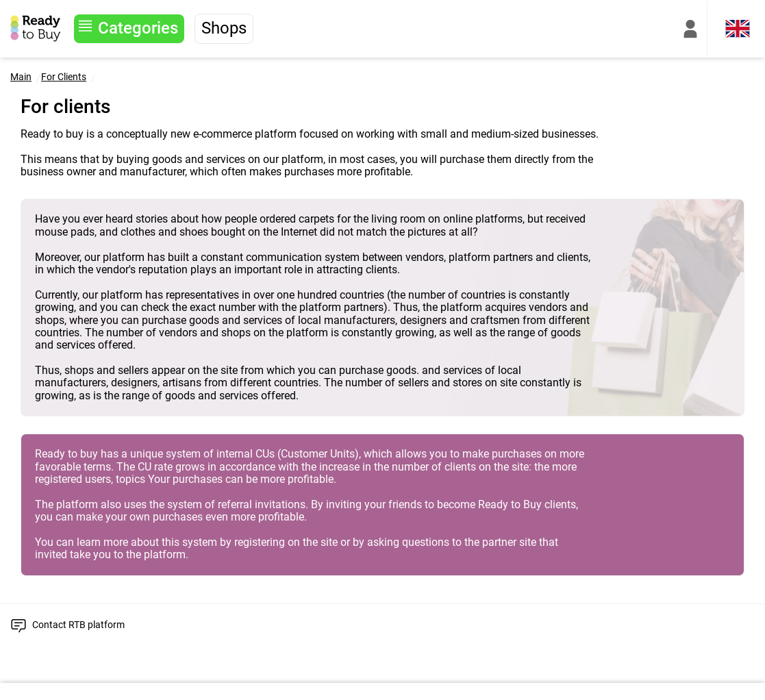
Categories (138, 28)
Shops (224, 28)
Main (21, 77)
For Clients (64, 77)
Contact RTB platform (78, 625)
